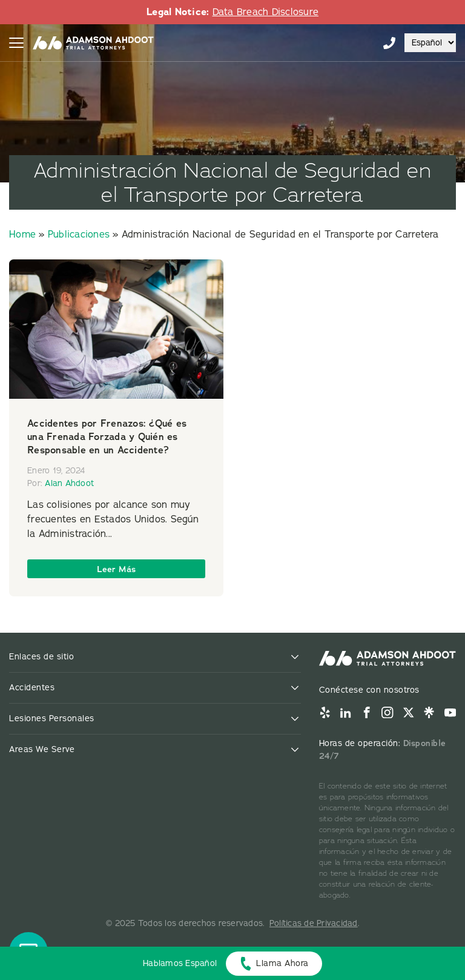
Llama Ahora (282, 963)
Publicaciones (79, 235)
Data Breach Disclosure (266, 12)
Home (22, 235)
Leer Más (117, 569)
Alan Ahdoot (69, 483)
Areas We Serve (42, 749)
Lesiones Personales (52, 718)
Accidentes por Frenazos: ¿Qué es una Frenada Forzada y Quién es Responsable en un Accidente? (107, 437)
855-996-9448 (389, 43)
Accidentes (32, 688)
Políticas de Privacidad (314, 923)
